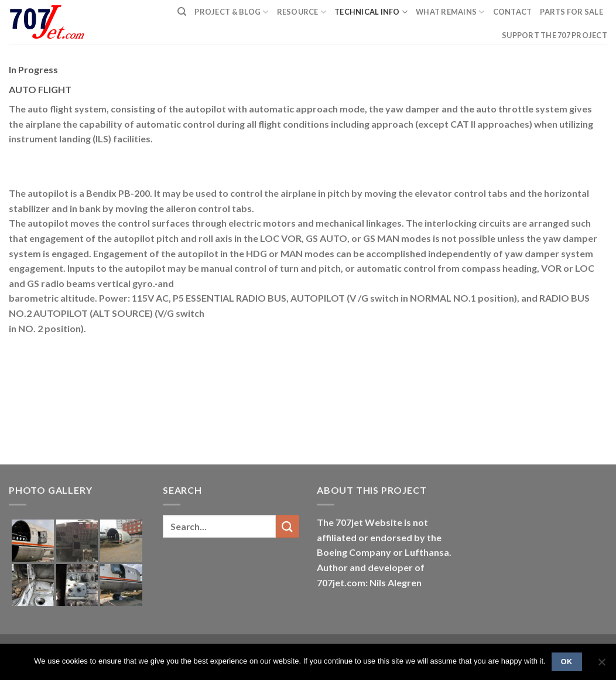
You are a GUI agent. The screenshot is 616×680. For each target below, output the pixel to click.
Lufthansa (427, 552)
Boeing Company (355, 552)
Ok (567, 662)
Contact (513, 12)
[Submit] (288, 526)
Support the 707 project (555, 35)
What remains (450, 12)
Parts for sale (571, 12)
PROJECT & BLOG (231, 12)
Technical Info (371, 12)
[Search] (182, 12)
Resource (302, 12)
